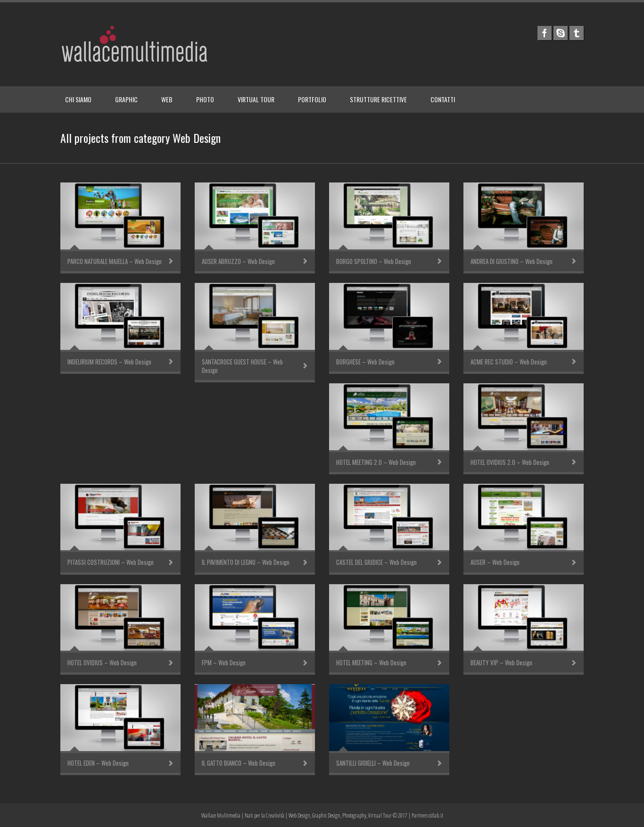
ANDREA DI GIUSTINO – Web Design (512, 261)
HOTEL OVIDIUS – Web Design (102, 662)
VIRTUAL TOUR (256, 99)
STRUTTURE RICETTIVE (378, 99)
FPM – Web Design (224, 662)
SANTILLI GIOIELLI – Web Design (373, 763)
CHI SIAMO (78, 99)
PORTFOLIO (312, 99)
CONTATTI (443, 99)
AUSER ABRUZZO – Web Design (238, 261)
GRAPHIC (126, 99)
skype (561, 33)
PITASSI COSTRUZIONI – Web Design (111, 562)
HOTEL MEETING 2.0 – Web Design (376, 462)
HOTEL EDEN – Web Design (98, 763)
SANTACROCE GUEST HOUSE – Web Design (242, 366)
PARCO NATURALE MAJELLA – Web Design (115, 261)
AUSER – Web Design (495, 562)
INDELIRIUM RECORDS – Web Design (109, 362)
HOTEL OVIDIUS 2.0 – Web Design (510, 462)
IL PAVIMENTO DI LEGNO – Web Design (246, 562)
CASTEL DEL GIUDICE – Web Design (376, 562)
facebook (545, 33)
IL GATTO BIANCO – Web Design (239, 763)
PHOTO (205, 99)
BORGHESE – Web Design (365, 362)
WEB (167, 99)
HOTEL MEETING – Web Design (371, 662)
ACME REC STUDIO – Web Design (509, 362)
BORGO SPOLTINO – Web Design (374, 261)
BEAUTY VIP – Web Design (501, 662)
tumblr (577, 33)
